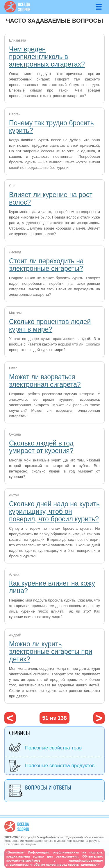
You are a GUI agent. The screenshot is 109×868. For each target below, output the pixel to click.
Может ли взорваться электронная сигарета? (45, 381)
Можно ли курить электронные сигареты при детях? (51, 652)
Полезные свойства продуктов (60, 766)
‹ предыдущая (10, 718)
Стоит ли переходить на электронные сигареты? (46, 265)
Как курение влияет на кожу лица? (52, 587)
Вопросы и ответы (48, 788)
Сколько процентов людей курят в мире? (50, 325)
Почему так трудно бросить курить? (51, 127)
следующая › (99, 718)
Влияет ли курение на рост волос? (51, 198)
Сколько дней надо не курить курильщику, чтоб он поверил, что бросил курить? (54, 511)
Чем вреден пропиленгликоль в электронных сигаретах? (47, 57)
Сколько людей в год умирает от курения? (41, 447)
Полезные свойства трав (53, 748)
